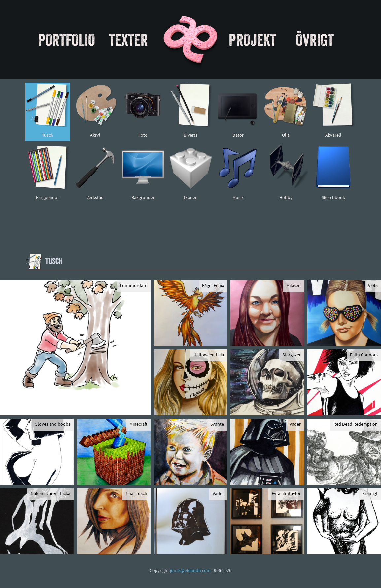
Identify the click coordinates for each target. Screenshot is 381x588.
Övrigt (315, 40)
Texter (128, 40)
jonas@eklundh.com (190, 571)
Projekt (253, 40)
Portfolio (67, 40)
